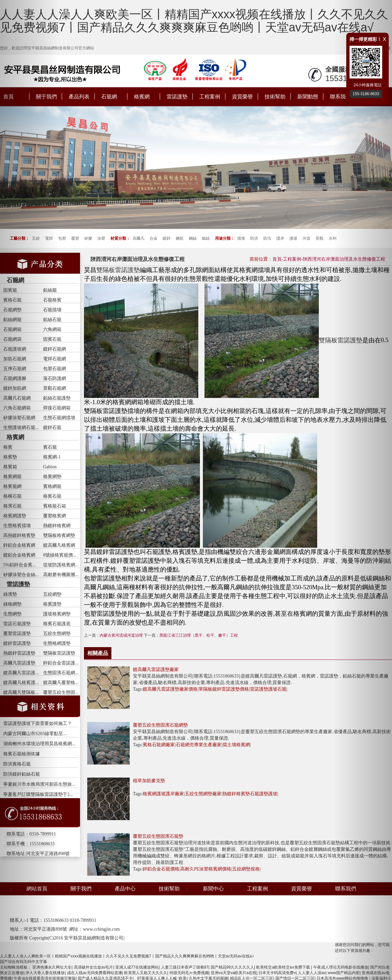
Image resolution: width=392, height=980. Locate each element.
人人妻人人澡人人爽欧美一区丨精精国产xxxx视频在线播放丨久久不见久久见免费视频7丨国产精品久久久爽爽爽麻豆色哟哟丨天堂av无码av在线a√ (194, 21)
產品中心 (125, 889)
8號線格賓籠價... (60, 555)
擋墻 (241, 238)
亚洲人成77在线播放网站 (137, 967)
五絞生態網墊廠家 (203, 794)
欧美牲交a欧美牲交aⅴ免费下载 (284, 967)
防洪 (254, 238)
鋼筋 (180, 238)
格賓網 (142, 97)
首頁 (277, 259)
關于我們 (81, 889)
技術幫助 (275, 97)
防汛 (267, 238)
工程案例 (210, 97)
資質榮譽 (242, 97)
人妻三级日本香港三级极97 (185, 967)
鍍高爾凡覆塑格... (61, 683)
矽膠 (88, 238)
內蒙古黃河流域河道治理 (121, 635)
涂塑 (101, 238)
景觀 (319, 238)
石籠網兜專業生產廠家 (199, 745)
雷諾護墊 (177, 97)
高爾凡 (139, 238)
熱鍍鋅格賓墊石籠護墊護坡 (250, 794)
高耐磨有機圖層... (61, 575)
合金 (154, 238)
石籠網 (109, 97)
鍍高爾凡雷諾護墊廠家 (156, 670)
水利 (333, 238)
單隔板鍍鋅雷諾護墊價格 (224, 689)
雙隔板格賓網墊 (59, 535)
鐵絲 (206, 238)
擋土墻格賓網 (236, 745)
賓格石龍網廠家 (159, 745)
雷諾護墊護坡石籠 (268, 689)
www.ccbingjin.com (101, 929)
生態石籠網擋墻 (59, 418)
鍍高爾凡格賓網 (59, 545)
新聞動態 (308, 97)
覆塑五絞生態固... (61, 692)
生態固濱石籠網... (61, 673)
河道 (306, 238)
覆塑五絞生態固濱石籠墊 (158, 836)
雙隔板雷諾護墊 (59, 653)
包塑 (62, 238)
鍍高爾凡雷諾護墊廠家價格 (170, 689)
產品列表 (79, 97)
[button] (29, 490)
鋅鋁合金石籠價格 (161, 869)
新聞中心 (213, 889)
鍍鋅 (167, 238)
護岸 (280, 238)
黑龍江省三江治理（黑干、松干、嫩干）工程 (199, 635)
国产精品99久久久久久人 (232, 967)
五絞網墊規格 (246, 869)
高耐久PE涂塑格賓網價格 (206, 869)
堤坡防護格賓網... (61, 565)
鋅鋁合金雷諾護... (61, 663)
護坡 (293, 238)
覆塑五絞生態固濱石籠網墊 (160, 725)
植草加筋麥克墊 (149, 781)
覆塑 (75, 238)
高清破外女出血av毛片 (94, 967)
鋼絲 (193, 238)
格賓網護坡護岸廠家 (163, 794)
